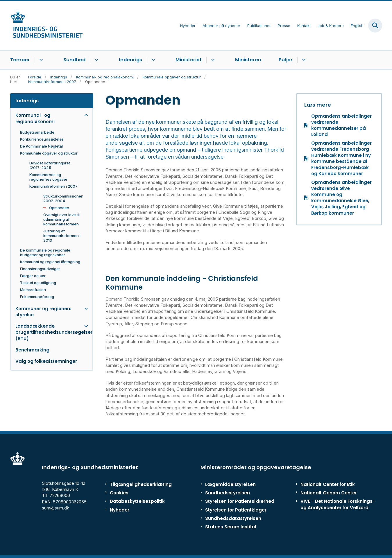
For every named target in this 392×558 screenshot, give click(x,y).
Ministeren (248, 60)
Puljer (286, 60)
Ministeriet (189, 60)
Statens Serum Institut (231, 527)
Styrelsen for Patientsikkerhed (240, 501)
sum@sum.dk (56, 508)
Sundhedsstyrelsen (228, 493)
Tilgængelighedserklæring (135, 484)
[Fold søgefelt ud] (375, 26)
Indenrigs (130, 60)
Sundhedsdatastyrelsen (233, 518)
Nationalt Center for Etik (328, 484)
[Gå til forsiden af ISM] (46, 25)
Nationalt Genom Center (329, 493)
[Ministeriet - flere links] (212, 60)
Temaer (20, 60)
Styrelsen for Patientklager (236, 510)
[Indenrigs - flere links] (152, 60)
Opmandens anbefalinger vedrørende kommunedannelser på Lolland (341, 125)
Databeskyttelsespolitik (135, 501)
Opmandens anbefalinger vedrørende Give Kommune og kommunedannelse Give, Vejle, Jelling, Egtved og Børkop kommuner (341, 198)
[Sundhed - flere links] (96, 60)
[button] (85, 115)
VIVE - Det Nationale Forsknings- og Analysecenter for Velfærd (338, 504)
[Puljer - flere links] (303, 60)
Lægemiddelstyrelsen (230, 484)
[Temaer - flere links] (40, 60)
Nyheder (120, 510)
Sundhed (74, 60)
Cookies (119, 493)
